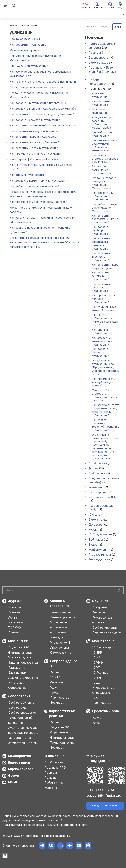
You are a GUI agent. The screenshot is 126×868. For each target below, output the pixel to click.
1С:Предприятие (100, 534)
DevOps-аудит (19, 708)
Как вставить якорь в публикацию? (34, 137)
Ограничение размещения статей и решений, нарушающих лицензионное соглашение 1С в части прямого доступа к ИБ (44, 242)
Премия (14, 632)
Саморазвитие (61, 652)
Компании (95, 487)
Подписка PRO (19, 647)
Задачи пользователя (24, 663)
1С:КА (96, 657)
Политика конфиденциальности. (67, 825)
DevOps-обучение (21, 702)
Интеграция (17, 683)
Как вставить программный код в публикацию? (42, 114)
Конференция (98, 550)
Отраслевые (59, 732)
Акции (55, 672)
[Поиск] (14, 5)
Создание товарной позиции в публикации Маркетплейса (105, 183)
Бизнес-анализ (61, 612)
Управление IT (60, 642)
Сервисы (57, 682)
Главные (14, 612)
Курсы (93, 529)
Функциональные (20, 652)
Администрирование (23, 678)
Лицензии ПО (60, 727)
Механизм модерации (24, 50)
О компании (54, 756)
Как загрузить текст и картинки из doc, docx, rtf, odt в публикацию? (105, 410)
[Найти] (119, 590)
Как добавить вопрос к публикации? (35, 186)
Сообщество (98, 463)
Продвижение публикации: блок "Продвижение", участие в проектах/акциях (105, 367)
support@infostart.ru (104, 796)
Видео (93, 544)
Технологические (62, 742)
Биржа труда (98, 519)
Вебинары (96, 539)
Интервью (16, 622)
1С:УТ (96, 667)
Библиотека (97, 473)
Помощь (12, 25)
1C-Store (94, 515)
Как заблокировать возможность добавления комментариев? (105, 145)
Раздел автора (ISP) (103, 497)
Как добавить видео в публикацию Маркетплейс (43, 109)
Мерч (12, 782)
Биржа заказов (99, 63)
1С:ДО (97, 683)
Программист (102, 607)
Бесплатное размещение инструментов (36, 87)
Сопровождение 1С (64, 663)
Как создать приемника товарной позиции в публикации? (106, 425)
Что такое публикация (25, 39)
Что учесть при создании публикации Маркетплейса (102, 123)
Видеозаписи (19, 762)
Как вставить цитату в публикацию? (35, 148)
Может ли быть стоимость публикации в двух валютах (105, 395)
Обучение (100, 601)
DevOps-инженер (105, 627)
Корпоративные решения (62, 713)
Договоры (96, 525)
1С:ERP (97, 652)
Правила (95, 53)
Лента (13, 617)
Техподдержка (99, 559)
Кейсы (55, 692)
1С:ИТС (55, 677)
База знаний (18, 641)
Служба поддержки (101, 758)
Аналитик (99, 612)
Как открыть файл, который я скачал (35, 159)
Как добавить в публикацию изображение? (39, 103)
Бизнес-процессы (63, 617)
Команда (57, 637)
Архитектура (59, 648)
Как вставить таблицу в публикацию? (35, 131)
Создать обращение (105, 806)
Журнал (15, 601)
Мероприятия (19, 756)
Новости (14, 607)
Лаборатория (19, 696)
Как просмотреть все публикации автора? (38, 202)
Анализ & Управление (59, 603)
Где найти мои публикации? (29, 66)
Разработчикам (100, 554)
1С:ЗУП (97, 678)
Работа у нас (54, 783)
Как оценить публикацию (27, 175)
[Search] (63, 590)
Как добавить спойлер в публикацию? (36, 120)
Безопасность (99, 57)
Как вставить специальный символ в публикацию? (44, 125)
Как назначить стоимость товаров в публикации (43, 82)
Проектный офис (106, 711)
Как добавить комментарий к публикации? (39, 181)
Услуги (55, 688)
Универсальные (103, 688)
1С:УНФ (97, 663)
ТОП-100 (14, 627)
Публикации (97, 89)
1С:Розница (100, 673)
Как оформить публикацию (28, 45)
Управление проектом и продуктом (58, 627)
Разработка (17, 667)
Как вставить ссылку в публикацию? (35, 142)
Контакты (51, 787)
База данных (17, 673)
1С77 (95, 698)
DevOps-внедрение (22, 713)
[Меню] (5, 5)
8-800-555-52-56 (101, 790)
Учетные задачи (20, 657)
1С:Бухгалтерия (103, 647)
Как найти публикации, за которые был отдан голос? (105, 320)
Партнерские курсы (106, 632)
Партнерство (98, 492)
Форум (93, 468)
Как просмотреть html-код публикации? (37, 154)
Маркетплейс (103, 641)
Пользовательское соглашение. (24, 825)
